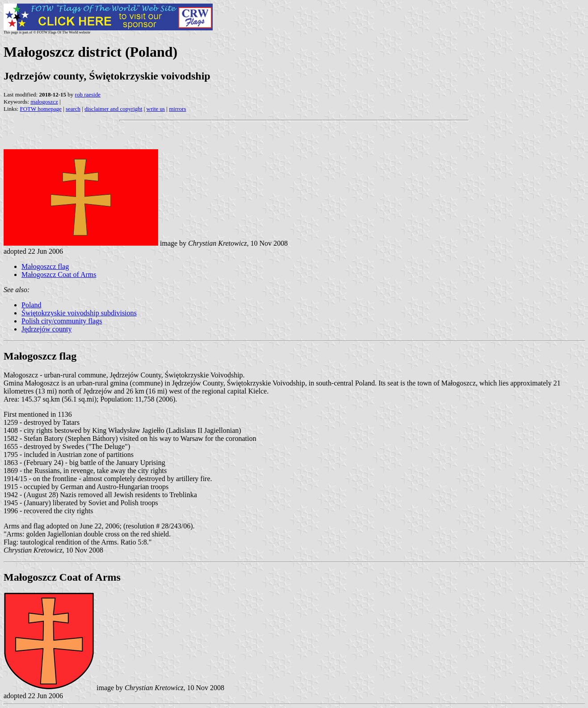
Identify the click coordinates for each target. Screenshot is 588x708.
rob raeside (88, 94)
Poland (31, 305)
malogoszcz (44, 102)
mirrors (177, 109)
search (73, 109)
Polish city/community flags (62, 321)
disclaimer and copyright (113, 109)
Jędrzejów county (46, 329)
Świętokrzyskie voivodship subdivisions (79, 313)
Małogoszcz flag (45, 266)
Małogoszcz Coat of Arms (59, 274)
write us (156, 109)
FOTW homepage (40, 109)
